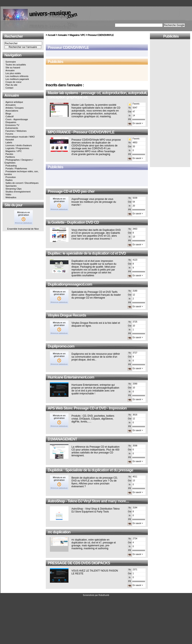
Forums (9, 134)
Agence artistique (14, 102)
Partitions (10, 157)
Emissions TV (12, 125)
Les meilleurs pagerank (17, 79)
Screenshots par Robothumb (96, 595)
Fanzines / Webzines (16, 131)
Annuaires (11, 105)
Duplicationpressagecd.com (70, 284)
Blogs (8, 114)
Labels (9, 142)
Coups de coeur (14, 82)
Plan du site (11, 85)
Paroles (9, 154)
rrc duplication (59, 532)
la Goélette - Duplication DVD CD (73, 222)
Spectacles (11, 186)
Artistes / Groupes (15, 108)
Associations (12, 111)
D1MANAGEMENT (62, 439)
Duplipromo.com (61, 346)
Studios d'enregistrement (18, 192)
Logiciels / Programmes (17, 148)
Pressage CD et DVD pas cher (71, 191)
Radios (9, 180)
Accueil (52, 35)
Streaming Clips (14, 189)
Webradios (11, 197)
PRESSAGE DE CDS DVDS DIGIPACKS (79, 563)
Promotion (11, 177)
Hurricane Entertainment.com (71, 377)
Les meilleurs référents (17, 76)
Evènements (12, 128)
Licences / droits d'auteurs (19, 145)
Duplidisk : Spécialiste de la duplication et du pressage (91, 470)
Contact (9, 88)
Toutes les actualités (16, 65)
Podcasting (11, 166)
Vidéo (8, 195)
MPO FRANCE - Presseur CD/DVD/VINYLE (81, 132)
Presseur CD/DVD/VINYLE (101, 35)
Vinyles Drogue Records (67, 315)
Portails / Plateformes (16, 168)
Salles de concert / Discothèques (22, 183)
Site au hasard (13, 68)
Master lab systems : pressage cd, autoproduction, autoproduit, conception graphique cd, (98, 95)
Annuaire (10, 70)
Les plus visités (13, 73)
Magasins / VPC (14, 151)
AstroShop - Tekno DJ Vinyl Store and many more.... (88, 501)
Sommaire (11, 62)
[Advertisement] (97, 73)
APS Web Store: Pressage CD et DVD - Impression (87, 408)
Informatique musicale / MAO (20, 137)
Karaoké (10, 140)
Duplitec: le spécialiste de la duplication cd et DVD (87, 253)
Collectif (10, 116)
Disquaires (11, 122)
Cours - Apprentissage (17, 119)
